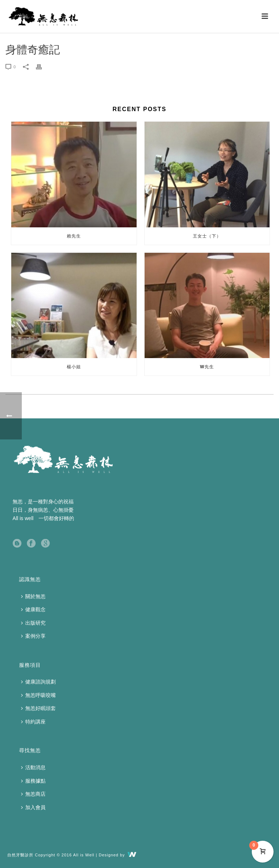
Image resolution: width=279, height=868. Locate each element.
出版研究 (33, 623)
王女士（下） (207, 236)
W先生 (207, 367)
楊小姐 (74, 367)
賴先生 (74, 236)
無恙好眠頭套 (39, 708)
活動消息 (33, 767)
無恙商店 (33, 794)
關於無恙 (33, 596)
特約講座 (33, 722)
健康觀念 (33, 609)
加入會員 (33, 807)
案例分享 (33, 636)
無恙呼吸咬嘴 (39, 695)
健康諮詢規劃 (39, 682)
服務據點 (33, 781)
